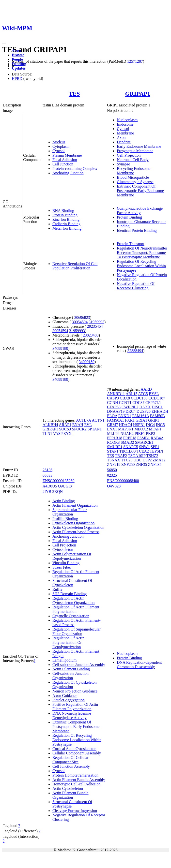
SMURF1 (115, 447)
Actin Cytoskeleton (68, 788)
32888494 (135, 351)
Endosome (125, 124)
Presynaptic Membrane (135, 151)
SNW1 (144, 447)
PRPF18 (130, 438)
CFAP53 (114, 407)
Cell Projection (129, 155)
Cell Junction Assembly (71, 766)
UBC (137, 460)
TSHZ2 (152, 456)
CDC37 (138, 403)
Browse (18, 55)
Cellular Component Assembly (77, 753)
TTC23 (127, 460)
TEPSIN (156, 451)
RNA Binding (63, 211)
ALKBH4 (50, 425)
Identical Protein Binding (137, 230)
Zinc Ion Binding (66, 219)
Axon (121, 138)
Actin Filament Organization (75, 505)
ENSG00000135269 (59, 481)
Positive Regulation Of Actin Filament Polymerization (75, 707)
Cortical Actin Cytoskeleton (74, 749)
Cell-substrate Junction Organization (70, 676)
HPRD (17, 79)
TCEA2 (143, 451)
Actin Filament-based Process (76, 532)
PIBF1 (140, 434)
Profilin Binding (65, 519)
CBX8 (125, 398)
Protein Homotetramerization (75, 775)
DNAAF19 (116, 411)
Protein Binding (65, 215)
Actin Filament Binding (71, 669)
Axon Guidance (65, 696)
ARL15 (131, 394)
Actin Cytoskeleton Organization (78, 527)
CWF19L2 (130, 407)
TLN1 (47, 434)
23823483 (91, 335)
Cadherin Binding (66, 224)
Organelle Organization (71, 616)
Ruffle (57, 589)
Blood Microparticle (133, 177)
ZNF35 (141, 464)
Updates (19, 68)
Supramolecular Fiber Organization (70, 512)
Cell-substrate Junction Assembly (79, 665)
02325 (112, 475)
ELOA (112, 416)
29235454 (95, 326)
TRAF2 (121, 456)
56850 (112, 470)
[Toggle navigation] (4, 44)
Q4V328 (114, 486)
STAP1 (113, 451)
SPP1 (155, 447)
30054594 (80, 322)
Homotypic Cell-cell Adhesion (77, 784)
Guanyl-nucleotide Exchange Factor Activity (140, 211)
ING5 (160, 425)
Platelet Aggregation (69, 700)
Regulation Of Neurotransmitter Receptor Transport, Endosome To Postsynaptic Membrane (142, 253)
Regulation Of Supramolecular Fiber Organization (77, 631)
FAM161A (140, 416)
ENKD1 (125, 416)
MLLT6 (113, 434)
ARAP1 (65, 425)
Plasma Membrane (67, 155)
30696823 (82, 317)
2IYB (47, 492)
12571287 (135, 61)
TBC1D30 (128, 451)
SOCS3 (65, 429)
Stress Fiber (62, 567)
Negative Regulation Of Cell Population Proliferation (75, 266)
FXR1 (130, 420)
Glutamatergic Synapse (135, 182)
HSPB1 (139, 425)
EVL (88, 425)
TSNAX (114, 460)
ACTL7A (83, 420)
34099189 (60, 348)
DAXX (145, 407)
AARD (146, 389)
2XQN (57, 492)
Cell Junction (63, 164)
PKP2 (150, 434)
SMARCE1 (144, 442)
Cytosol (59, 151)
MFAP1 (155, 429)
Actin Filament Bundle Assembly (79, 780)
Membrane (125, 133)
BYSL (154, 394)
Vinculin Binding (66, 563)
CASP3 (113, 398)
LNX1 (112, 429)
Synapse (123, 164)
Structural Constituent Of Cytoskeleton (72, 583)
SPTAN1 (95, 429)
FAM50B (157, 416)
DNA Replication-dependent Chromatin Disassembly (139, 665)
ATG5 (143, 394)
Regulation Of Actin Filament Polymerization (76, 609)
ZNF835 (155, 464)
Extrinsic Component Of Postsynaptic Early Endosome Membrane (140, 191)
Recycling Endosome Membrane (134, 171)
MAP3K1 (126, 429)
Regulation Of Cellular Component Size (70, 760)
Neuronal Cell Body (133, 160)
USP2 (147, 460)
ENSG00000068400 (123, 481)
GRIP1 (154, 420)
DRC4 (131, 411)
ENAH (78, 425)
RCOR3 (113, 442)
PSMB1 (144, 438)
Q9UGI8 (65, 486)
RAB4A (157, 438)
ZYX (68, 434)
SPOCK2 (79, 429)
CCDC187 (157, 398)
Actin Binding (64, 501)
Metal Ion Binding (67, 228)
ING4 (150, 425)
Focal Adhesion (65, 160)
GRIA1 (141, 420)
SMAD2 (127, 442)
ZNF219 (114, 464)
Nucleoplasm (127, 120)
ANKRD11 (116, 394)
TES (74, 94)
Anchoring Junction (68, 173)
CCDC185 (139, 398)
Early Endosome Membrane (139, 146)
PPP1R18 (115, 438)
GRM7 (112, 425)
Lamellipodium (65, 660)
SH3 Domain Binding (70, 594)
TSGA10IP (137, 456)
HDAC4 (126, 425)
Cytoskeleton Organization (74, 523)
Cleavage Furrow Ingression (75, 811)
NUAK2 (127, 434)
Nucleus (59, 142)
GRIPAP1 (138, 94)
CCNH (112, 403)
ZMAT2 (159, 460)
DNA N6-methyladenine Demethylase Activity (72, 715)
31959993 (96, 322)
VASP (58, 434)
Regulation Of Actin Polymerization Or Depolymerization (68, 642)
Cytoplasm (61, 146)
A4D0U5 (50, 486)
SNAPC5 (131, 447)
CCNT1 (125, 403)
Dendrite (124, 142)
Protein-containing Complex (75, 169)
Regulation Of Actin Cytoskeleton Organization (74, 600)
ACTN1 (98, 420)
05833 (47, 475)
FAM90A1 (116, 420)
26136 (47, 470)
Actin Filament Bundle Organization (70, 795)
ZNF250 (128, 464)
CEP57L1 (153, 403)
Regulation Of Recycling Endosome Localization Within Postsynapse (141, 266)
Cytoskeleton (63, 550)
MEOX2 (141, 429)
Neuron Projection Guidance (75, 691)
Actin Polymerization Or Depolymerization (72, 556)
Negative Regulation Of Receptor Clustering (136, 286)
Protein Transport (131, 244)
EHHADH (160, 411)
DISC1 (157, 407)
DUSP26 (144, 411)
